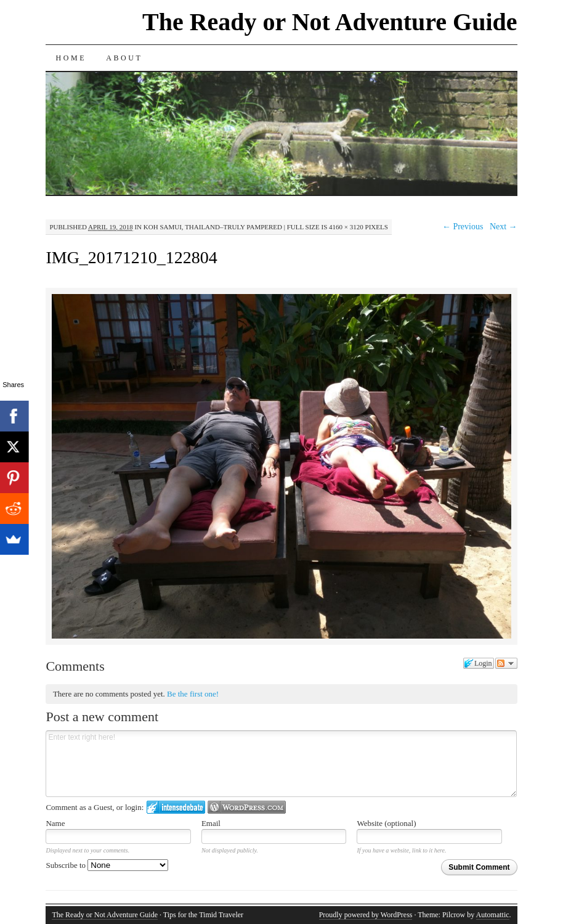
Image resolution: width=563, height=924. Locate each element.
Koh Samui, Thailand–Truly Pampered (213, 227)
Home (71, 58)
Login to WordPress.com (247, 807)
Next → (504, 227)
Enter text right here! (281, 764)
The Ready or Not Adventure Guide (330, 22)
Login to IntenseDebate (176, 807)
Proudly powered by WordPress (366, 915)
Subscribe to (107, 865)
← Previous (463, 227)
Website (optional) (386, 823)
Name (55, 823)
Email (211, 823)
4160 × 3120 (346, 227)
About (124, 58)
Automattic (493, 915)
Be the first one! (193, 694)
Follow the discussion (506, 663)
